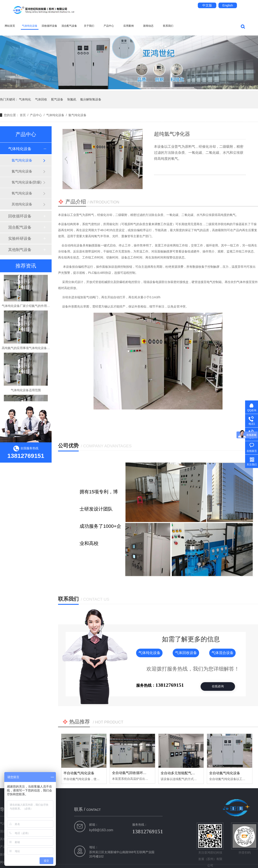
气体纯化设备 (30, 26)
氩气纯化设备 (77, 115)
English (228, 5)
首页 (23, 115)
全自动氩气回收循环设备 (131, 773)
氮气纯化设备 (22, 171)
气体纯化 (25, 99)
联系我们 (168, 26)
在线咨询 (218, 686)
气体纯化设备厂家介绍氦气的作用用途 (27, 308)
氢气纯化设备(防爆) (27, 182)
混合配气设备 (69, 26)
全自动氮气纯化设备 (225, 773)
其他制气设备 (20, 250)
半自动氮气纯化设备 (79, 773)
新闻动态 (148, 26)
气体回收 (41, 99)
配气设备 (57, 99)
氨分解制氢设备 (91, 99)
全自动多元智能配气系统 (180, 773)
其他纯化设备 (22, 204)
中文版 (207, 5)
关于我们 (89, 26)
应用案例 (129, 26)
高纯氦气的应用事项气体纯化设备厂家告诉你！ (33, 350)
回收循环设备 (49, 26)
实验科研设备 (20, 239)
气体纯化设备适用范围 (26, 392)
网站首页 (10, 26)
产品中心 (109, 26)
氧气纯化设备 (22, 193)
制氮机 (72, 99)
